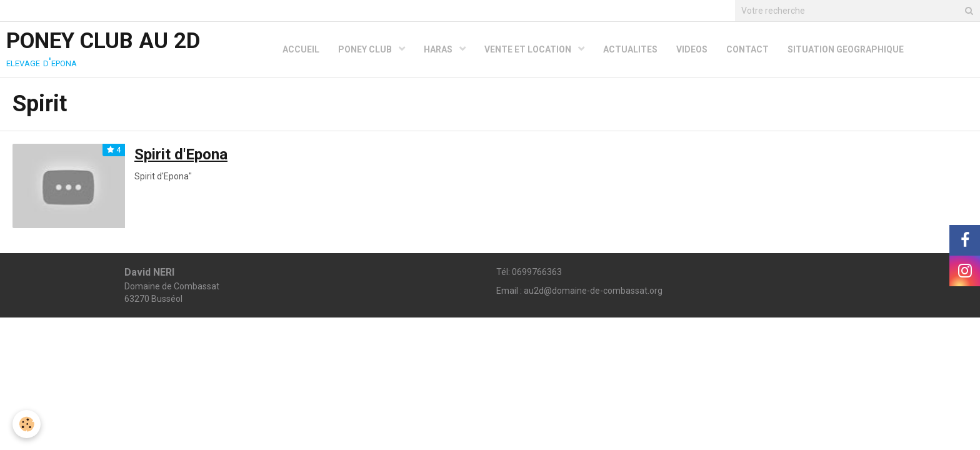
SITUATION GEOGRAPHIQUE (846, 49)
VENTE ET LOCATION (529, 49)
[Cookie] (27, 424)
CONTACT (747, 49)
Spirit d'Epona (181, 154)
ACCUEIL (301, 49)
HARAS (439, 49)
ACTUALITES (630, 49)
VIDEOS (692, 49)
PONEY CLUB (366, 49)
